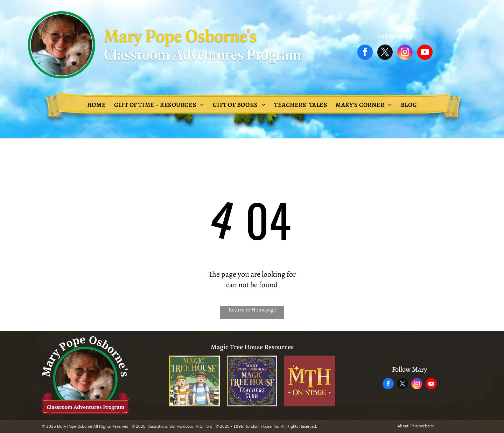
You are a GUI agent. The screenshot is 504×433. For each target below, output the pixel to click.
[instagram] (405, 53)
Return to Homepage (252, 310)
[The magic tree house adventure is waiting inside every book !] (194, 381)
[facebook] (365, 53)
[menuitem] (96, 105)
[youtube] (425, 53)
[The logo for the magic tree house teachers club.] (252, 381)
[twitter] (385, 53)
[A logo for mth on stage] (310, 381)
